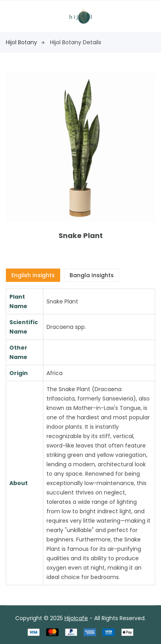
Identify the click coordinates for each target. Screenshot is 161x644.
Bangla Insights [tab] (92, 275)
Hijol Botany (25, 42)
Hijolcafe (76, 618)
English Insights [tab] (33, 275)
